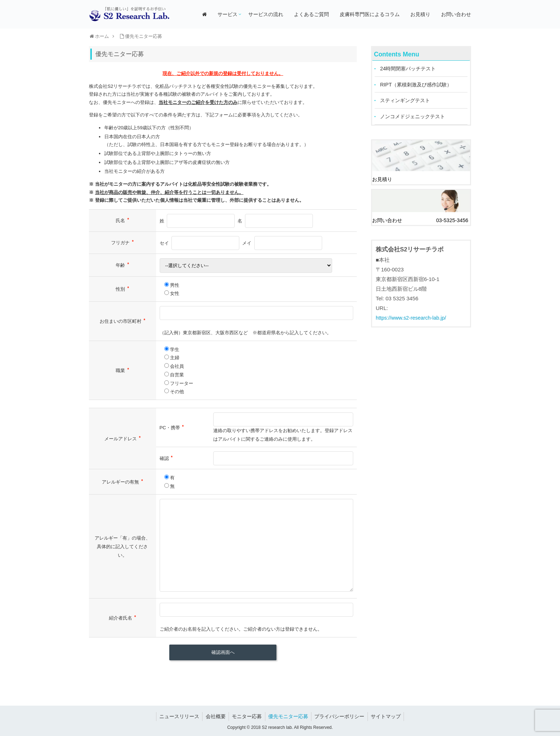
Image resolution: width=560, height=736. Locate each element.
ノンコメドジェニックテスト (415, 118)
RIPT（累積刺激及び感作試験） (419, 86)
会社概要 (214, 716)
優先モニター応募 (289, 716)
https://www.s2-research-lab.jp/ (412, 318)
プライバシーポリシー (341, 716)
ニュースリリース (176, 716)
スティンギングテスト (407, 102)
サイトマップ (389, 716)
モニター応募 (246, 716)
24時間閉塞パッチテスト (410, 69)
